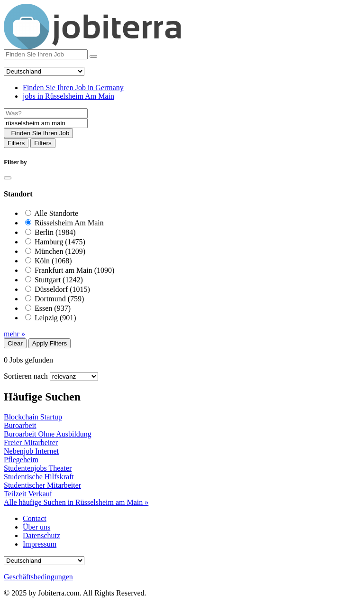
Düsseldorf (62, 289)
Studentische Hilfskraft (39, 477)
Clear (15, 343)
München (60, 251)
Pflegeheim (21, 460)
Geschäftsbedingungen (38, 577)
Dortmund (59, 299)
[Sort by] (74, 377)
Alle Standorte (56, 213)
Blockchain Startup (33, 417)
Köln (53, 261)
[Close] (8, 178)
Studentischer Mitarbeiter (42, 485)
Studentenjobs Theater (38, 468)
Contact (35, 518)
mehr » (14, 334)
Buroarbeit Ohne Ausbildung (48, 434)
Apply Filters (50, 343)
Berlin (55, 232)
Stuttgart (59, 280)
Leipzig (55, 318)
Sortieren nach (26, 376)
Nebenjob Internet (31, 451)
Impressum (40, 544)
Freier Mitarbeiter (31, 442)
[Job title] (46, 113)
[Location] (46, 123)
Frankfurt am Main (74, 270)
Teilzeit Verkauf (28, 494)
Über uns (36, 527)
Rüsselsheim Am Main (69, 223)
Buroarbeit (20, 425)
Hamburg (60, 242)
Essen (53, 308)
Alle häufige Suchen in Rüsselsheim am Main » (76, 502)
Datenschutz (41, 535)
